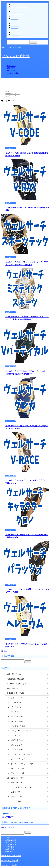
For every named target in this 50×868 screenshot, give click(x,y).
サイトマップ (11, 842)
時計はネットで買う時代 (11, 856)
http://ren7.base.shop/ (9, 827)
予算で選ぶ (11, 66)
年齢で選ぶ (11, 70)
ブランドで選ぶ (13, 73)
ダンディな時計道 (16, 56)
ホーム (8, 837)
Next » (6, 651)
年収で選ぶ (11, 68)
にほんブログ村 (7, 817)
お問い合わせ (11, 840)
